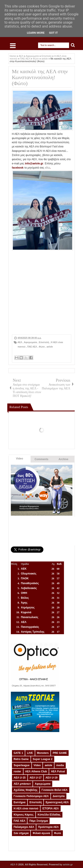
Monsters (43, 753)
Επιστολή (44, 342)
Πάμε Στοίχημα (39, 821)
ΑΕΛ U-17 (36, 778)
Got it (53, 33)
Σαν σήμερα (21, 833)
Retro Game (21, 759)
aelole (50, 347)
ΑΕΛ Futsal (58, 771)
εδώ (47, 168)
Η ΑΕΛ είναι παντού (26, 809)
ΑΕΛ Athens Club (36, 771)
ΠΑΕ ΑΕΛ (32, 347)
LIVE (30, 753)
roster (17, 771)
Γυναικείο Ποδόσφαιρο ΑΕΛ (31, 796)
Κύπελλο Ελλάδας (49, 815)
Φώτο (42, 347)
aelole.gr (68, 864)
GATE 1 (18, 753)
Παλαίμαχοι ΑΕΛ (24, 827)
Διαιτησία (59, 796)
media (60, 765)
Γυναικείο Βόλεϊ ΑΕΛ (55, 790)
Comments (41, 459)
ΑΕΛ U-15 (20, 778)
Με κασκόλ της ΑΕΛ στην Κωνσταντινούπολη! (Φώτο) (40, 77)
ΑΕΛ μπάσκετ (22, 784)
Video (19, 459)
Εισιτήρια (20, 802)
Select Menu (13, 46)
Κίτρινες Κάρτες (24, 815)
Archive (64, 459)
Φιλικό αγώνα (41, 833)
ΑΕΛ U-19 (52, 778)
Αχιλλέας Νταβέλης (26, 790)
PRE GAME (60, 753)
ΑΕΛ (20, 342)
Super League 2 (43, 759)
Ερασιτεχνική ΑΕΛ (57, 802)
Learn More (36, 33)
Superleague (22, 765)
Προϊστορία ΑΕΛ (48, 827)
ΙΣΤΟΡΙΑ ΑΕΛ (51, 809)
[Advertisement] (41, 293)
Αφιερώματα (31, 342)
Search (73, 45)
